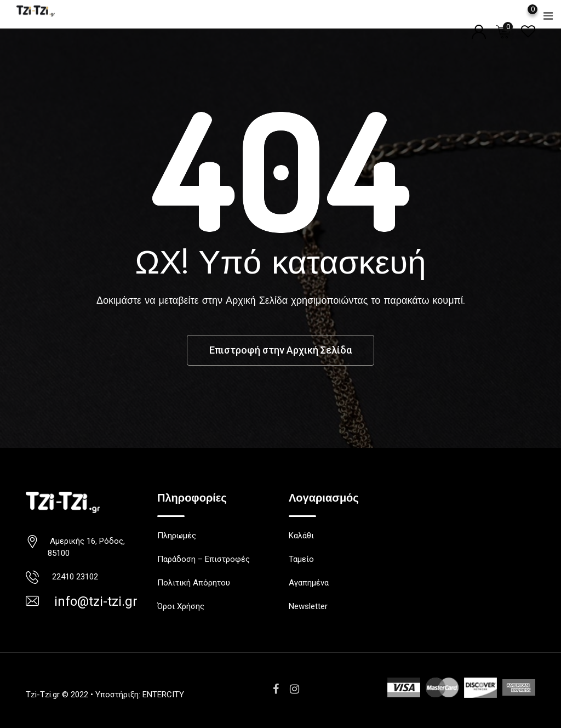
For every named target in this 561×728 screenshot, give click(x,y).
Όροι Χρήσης (181, 606)
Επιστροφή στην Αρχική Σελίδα (280, 350)
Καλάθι (301, 536)
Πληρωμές (177, 536)
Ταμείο (301, 559)
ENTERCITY (163, 695)
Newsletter (308, 606)
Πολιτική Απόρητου (194, 583)
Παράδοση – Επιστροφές (204, 559)
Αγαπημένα (309, 583)
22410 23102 (73, 577)
